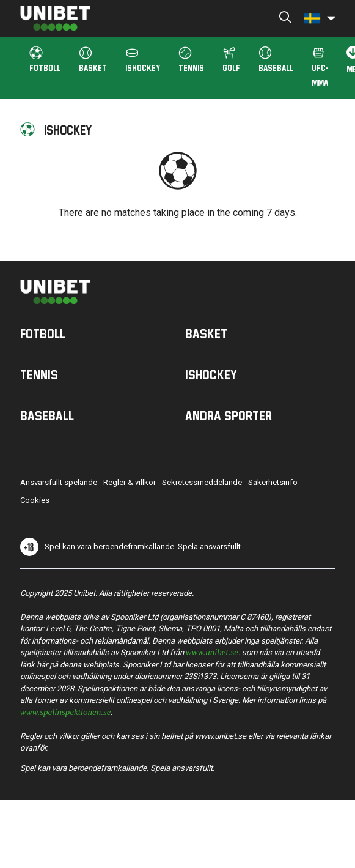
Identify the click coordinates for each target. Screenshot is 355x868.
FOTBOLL (45, 60)
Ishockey (211, 374)
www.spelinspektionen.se (66, 711)
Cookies (35, 500)
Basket (206, 333)
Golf (231, 60)
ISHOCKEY (143, 60)
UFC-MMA (320, 67)
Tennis (191, 60)
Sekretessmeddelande (202, 482)
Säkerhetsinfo (273, 482)
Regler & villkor (130, 482)
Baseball (276, 60)
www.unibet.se (212, 651)
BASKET (93, 60)
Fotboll (43, 333)
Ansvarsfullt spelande (59, 482)
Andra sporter (229, 415)
